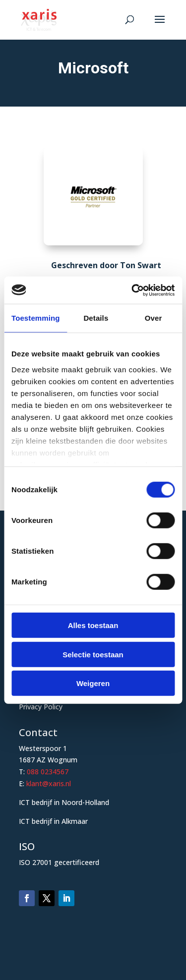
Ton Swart (141, 265)
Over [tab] (154, 318)
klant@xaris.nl (49, 783)
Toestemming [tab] (36, 318)
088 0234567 (48, 772)
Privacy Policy (41, 707)
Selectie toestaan (93, 654)
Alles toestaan (93, 625)
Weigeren (93, 683)
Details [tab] (96, 318)
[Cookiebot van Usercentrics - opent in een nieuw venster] (132, 290)
